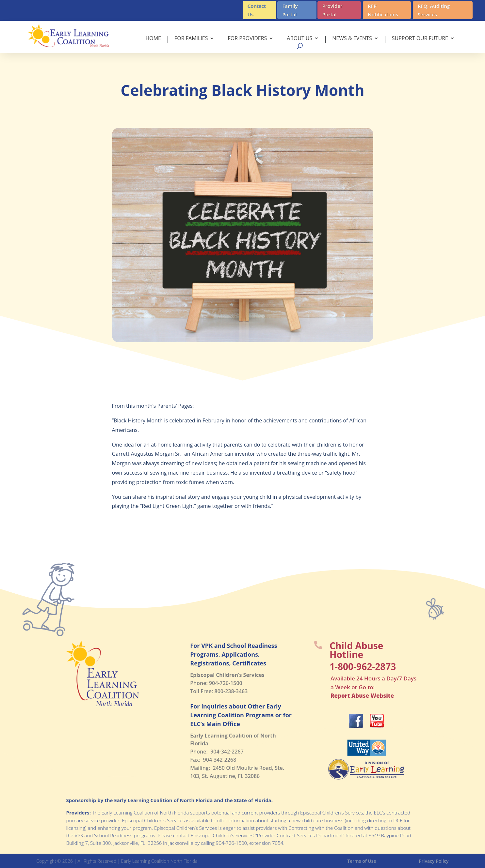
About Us (299, 39)
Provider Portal (332, 10)
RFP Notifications (383, 10)
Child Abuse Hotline (356, 650)
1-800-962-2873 (363, 666)
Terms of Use (362, 861)
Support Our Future (420, 39)
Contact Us (257, 10)
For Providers (247, 39)
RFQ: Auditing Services (434, 10)
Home (153, 39)
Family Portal (290, 10)
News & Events (352, 39)
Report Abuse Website (362, 696)
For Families (191, 39)
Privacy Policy (434, 861)
